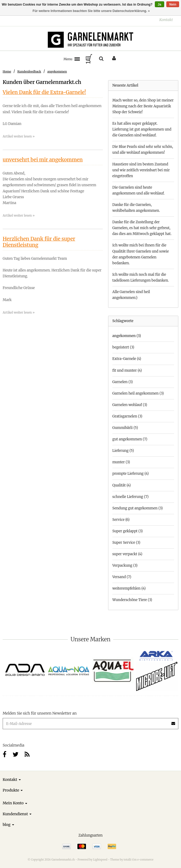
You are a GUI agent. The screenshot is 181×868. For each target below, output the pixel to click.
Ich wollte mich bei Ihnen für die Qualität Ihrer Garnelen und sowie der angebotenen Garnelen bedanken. (141, 254)
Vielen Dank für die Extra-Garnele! (44, 92)
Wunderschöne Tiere (132, 600)
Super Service (126, 543)
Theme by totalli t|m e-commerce (132, 860)
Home (7, 71)
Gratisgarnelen (127, 416)
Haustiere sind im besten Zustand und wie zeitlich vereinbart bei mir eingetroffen (141, 170)
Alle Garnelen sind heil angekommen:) (131, 295)
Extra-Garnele (127, 359)
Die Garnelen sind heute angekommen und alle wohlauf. (139, 190)
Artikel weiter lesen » (19, 136)
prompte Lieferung (131, 474)
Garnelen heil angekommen (138, 393)
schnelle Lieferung (131, 497)
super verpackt (127, 554)
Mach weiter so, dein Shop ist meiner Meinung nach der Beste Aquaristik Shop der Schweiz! (143, 106)
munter (121, 462)
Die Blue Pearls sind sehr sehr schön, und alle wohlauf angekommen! (143, 150)
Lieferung (123, 451)
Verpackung (125, 565)
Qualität (122, 485)
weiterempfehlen (129, 588)
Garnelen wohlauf (130, 405)
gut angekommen (130, 439)
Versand (122, 577)
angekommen (57, 71)
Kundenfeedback (29, 71)
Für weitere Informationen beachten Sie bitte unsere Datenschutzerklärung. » (91, 11)
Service (121, 520)
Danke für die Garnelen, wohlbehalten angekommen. (136, 208)
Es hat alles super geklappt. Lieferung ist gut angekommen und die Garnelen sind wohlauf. (142, 129)
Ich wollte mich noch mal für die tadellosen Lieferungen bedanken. (141, 277)
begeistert (123, 347)
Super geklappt (128, 531)
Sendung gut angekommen (138, 508)
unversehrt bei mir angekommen (43, 160)
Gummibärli (125, 428)
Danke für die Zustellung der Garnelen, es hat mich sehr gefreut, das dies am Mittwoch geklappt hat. (142, 228)
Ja (160, 5)
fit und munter (127, 370)
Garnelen (123, 382)
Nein (173, 5)
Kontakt (166, 20)
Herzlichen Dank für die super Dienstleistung (39, 242)
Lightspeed (100, 860)
